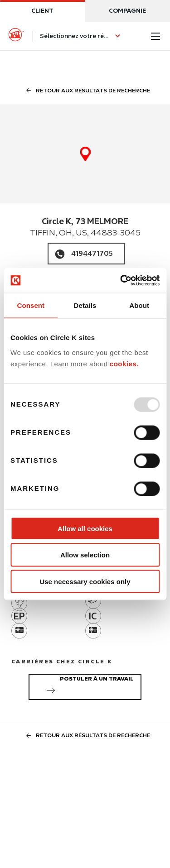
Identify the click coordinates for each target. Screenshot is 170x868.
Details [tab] (85, 305)
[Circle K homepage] (16, 36)
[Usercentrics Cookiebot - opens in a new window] (121, 280)
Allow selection (85, 555)
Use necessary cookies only (85, 582)
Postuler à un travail (88, 686)
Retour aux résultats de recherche (85, 90)
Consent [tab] (31, 305)
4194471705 (92, 254)
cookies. (124, 364)
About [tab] (139, 305)
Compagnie (127, 11)
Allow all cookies (85, 528)
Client (42, 11)
